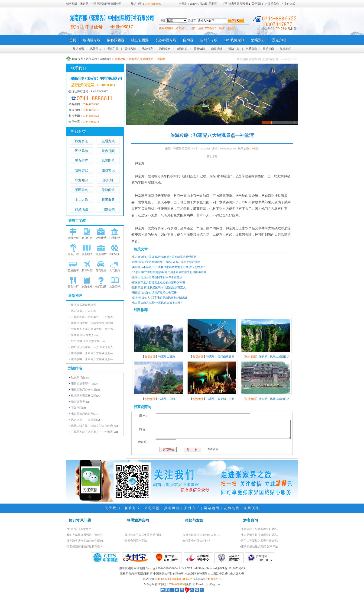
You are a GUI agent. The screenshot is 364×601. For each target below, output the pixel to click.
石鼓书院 (77, 408)
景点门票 (113, 49)
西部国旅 (91, 59)
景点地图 (87, 254)
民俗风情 (130, 49)
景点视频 (108, 151)
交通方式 (108, 141)
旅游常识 (182, 49)
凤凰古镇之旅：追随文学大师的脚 (92, 426)
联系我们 (273, 4)
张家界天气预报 (238, 4)
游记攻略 (165, 49)
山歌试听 (217, 49)
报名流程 (172, 513)
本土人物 (81, 200)
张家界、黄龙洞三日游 (220, 399)
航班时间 (286, 49)
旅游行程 (73, 238)
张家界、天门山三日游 (220, 357)
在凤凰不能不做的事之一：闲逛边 (92, 432)
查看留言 (198, 455)
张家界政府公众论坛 (84, 390)
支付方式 (290, 4)
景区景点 (81, 190)
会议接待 (101, 238)
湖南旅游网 (126, 574)
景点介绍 (73, 254)
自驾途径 (101, 270)
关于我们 (257, 4)
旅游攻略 (87, 287)
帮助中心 (234, 49)
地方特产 (147, 49)
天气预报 (115, 270)
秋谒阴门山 (78, 378)
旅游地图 (81, 209)
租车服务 (108, 200)
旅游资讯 (78, 49)
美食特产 (81, 161)
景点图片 (101, 254)
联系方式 (132, 513)
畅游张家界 (78, 402)
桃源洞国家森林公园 (84, 396)
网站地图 (212, 513)
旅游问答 (108, 190)
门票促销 (108, 209)
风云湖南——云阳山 (84, 420)
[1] (212, 157)
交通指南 (251, 49)
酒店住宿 (87, 238)
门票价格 (115, 238)
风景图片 (96, 49)
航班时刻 (87, 270)
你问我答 (101, 287)
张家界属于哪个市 (82, 384)
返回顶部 (251, 513)
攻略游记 (105, 59)
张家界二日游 (167, 357)
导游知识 (199, 49)
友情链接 (232, 513)
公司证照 (152, 513)
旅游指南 (268, 49)
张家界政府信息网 (82, 414)
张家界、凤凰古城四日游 (274, 357)
